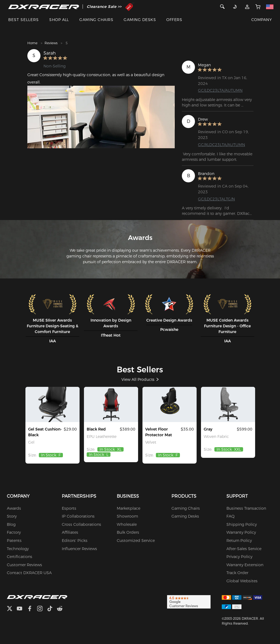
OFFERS (174, 20)
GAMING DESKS (140, 20)
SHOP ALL (59, 20)
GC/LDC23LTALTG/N (216, 199)
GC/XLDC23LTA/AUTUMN (221, 145)
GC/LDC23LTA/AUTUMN (220, 90)
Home (32, 43)
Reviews (51, 43)
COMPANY (262, 20)
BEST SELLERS (24, 20)
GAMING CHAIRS (96, 20)
